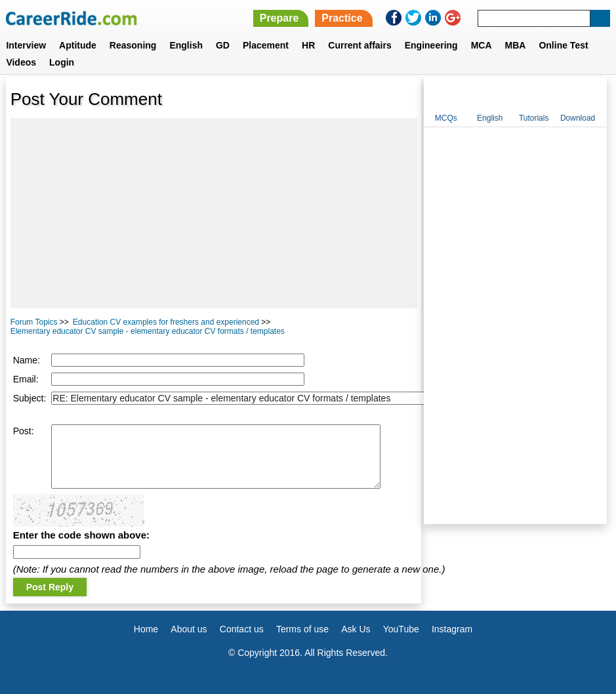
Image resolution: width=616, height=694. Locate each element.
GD (223, 45)
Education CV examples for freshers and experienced (166, 322)
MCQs (446, 118)
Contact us (242, 629)
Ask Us (356, 629)
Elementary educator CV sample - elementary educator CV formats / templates (148, 331)
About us (189, 629)
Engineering (431, 45)
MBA (516, 45)
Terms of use (302, 629)
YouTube (401, 629)
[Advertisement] (214, 213)
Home (146, 629)
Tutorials (534, 118)
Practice (342, 18)
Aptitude (78, 45)
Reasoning (133, 45)
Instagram (452, 629)
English (186, 45)
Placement (266, 45)
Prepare (279, 18)
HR (308, 45)
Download (578, 118)
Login (62, 62)
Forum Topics (34, 322)
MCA (482, 45)
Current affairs (359, 45)
